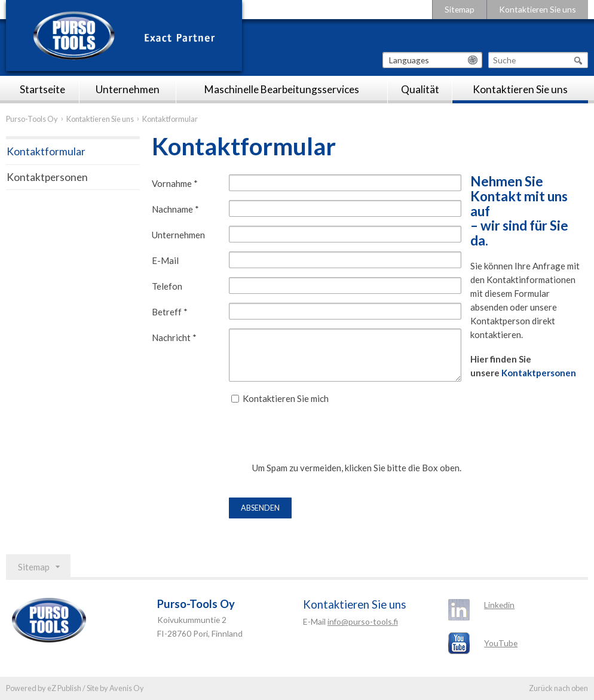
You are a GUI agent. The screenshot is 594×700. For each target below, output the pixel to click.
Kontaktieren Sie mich (286, 398)
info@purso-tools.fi (363, 621)
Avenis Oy (127, 688)
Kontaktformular (46, 151)
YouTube (501, 643)
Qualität (420, 89)
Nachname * (175, 209)
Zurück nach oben (558, 688)
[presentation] (320, 438)
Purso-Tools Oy (32, 119)
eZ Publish (64, 688)
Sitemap (460, 9)
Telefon (167, 286)
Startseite (42, 89)
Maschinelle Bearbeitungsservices (282, 89)
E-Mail (165, 260)
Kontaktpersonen (539, 373)
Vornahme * (175, 183)
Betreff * (170, 312)
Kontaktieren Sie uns (538, 9)
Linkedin (499, 605)
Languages (409, 60)
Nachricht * (174, 337)
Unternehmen (128, 89)
